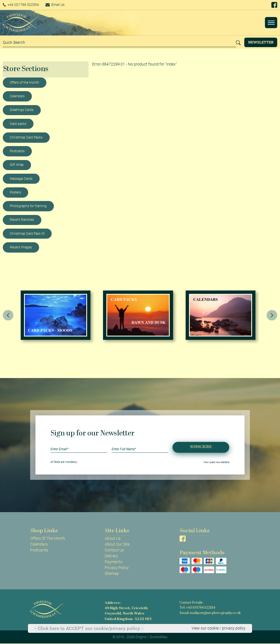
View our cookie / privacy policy (218, 628)
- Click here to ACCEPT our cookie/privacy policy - (89, 629)
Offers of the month (24, 83)
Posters (15, 192)
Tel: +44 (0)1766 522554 (197, 608)
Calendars (17, 96)
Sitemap (112, 573)
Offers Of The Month (48, 538)
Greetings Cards (22, 110)
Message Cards (21, 179)
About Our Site (117, 544)
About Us (113, 538)
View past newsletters (216, 462)
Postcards (17, 151)
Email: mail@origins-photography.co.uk (209, 613)
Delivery (111, 556)
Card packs (18, 124)
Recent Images (21, 247)
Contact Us (114, 550)
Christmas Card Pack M (27, 234)
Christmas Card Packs (26, 137)
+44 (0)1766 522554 (24, 5)
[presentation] (8, 315)
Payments (113, 562)
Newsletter (261, 42)
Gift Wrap (17, 165)
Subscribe (201, 447)
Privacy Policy (117, 568)
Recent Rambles (22, 220)
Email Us (63, 5)
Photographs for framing (28, 206)
